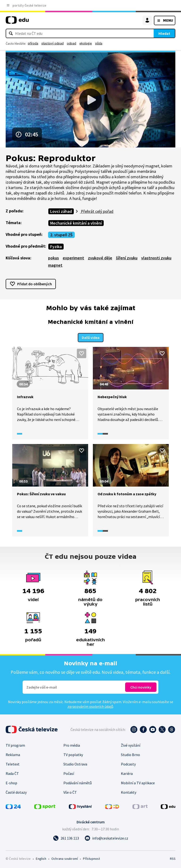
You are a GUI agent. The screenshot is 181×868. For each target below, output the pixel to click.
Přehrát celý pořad (97, 211)
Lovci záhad (61, 211)
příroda (33, 43)
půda (99, 43)
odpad (72, 43)
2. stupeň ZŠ (61, 235)
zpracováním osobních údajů (90, 706)
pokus (53, 258)
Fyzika (56, 247)
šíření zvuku (127, 258)
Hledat (164, 33)
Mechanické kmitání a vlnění (76, 223)
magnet (55, 265)
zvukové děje (100, 258)
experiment (73, 258)
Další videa (91, 337)
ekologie (86, 43)
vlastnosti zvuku (156, 258)
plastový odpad (53, 43)
